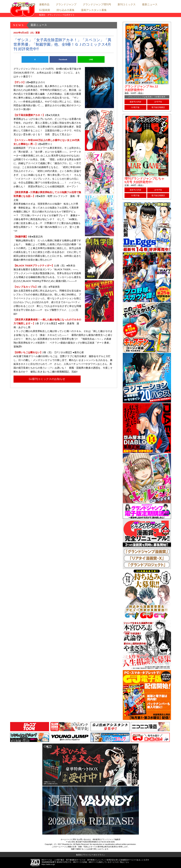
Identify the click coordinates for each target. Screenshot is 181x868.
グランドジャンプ (66, 4)
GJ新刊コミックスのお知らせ (47, 379)
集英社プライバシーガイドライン (91, 855)
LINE (91, 59)
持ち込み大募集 (65, 10)
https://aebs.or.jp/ (48, 864)
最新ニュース (150, 4)
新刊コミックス (127, 4)
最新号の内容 (135, 102)
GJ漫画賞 (45, 10)
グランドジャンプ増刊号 (97, 4)
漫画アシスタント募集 (94, 10)
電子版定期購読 (158, 107)
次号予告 (158, 102)
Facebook (63, 59)
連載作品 (44, 4)
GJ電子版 (135, 107)
